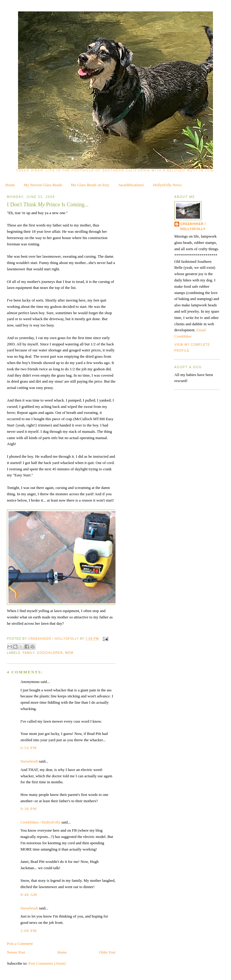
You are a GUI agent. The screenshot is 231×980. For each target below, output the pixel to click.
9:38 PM (29, 809)
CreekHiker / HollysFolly (54, 639)
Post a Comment (20, 944)
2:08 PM (29, 931)
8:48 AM (29, 895)
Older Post (107, 952)
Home (10, 185)
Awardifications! (131, 185)
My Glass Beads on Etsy (90, 185)
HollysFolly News (167, 185)
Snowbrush (29, 761)
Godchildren (50, 653)
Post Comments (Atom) (47, 963)
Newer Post (16, 952)
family (29, 653)
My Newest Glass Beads (43, 185)
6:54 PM (29, 748)
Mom (69, 653)
